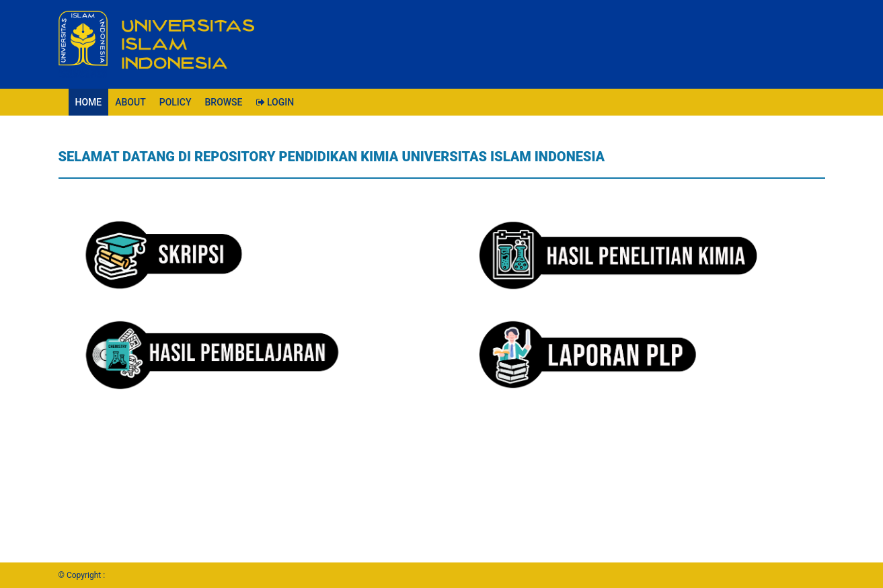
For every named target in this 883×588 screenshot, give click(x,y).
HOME (89, 102)
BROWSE (224, 102)
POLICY (176, 102)
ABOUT (130, 102)
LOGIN (275, 102)
